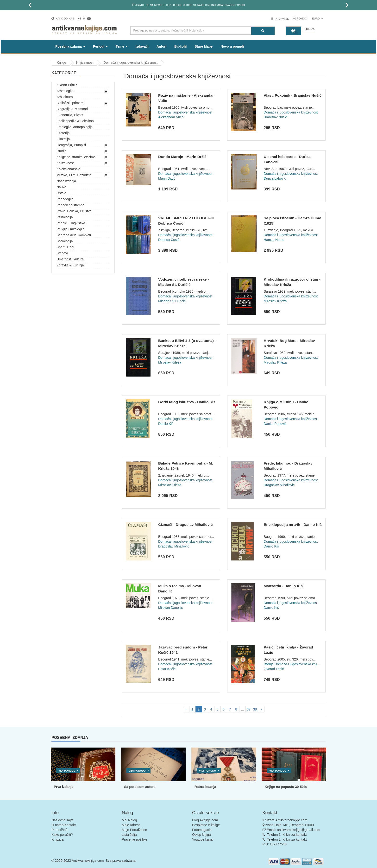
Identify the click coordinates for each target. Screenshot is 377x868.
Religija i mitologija (70, 229)
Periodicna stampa (70, 205)
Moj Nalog (129, 820)
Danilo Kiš (166, 424)
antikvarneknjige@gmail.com (298, 830)
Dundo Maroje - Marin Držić (182, 157)
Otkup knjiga (201, 835)
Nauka (61, 187)
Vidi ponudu (67, 771)
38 (255, 709)
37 (249, 709)
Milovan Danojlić (170, 608)
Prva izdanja (64, 787)
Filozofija (63, 139)
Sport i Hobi (65, 247)
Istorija (61, 151)
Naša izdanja (66, 181)
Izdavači (142, 46)
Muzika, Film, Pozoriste (74, 175)
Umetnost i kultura (70, 259)
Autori (161, 46)
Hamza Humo (274, 240)
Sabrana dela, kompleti (74, 235)
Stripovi (62, 253)
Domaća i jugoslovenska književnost (185, 112)
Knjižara (58, 839)
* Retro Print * (67, 85)
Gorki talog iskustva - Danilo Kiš (187, 402)
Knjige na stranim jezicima (76, 157)
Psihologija (65, 217)
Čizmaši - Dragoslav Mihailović (185, 525)
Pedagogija (65, 199)
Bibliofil (180, 46)
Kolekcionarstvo (68, 169)
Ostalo (61, 193)
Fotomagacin (202, 830)
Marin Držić (167, 178)
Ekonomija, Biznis (70, 115)
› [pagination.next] (261, 709)
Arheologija (65, 91)
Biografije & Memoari (72, 109)
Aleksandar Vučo (171, 117)
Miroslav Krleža (275, 301)
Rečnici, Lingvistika (71, 223)
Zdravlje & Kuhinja (70, 265)
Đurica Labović (275, 178)
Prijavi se (282, 19)
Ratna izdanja (205, 787)
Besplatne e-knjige (206, 825)
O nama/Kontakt (64, 825)
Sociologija (65, 241)
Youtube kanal (203, 839)
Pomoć (302, 19)
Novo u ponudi (232, 46)
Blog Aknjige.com (205, 820)
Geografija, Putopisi (71, 145)
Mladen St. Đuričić (172, 301)
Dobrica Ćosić (169, 240)
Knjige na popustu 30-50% (286, 787)
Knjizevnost (65, 163)
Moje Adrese (131, 825)
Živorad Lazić (274, 669)
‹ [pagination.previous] (186, 709)
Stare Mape (204, 46)
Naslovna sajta (63, 820)
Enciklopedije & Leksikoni (75, 121)
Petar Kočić (167, 669)
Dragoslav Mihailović (279, 485)
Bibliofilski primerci (70, 103)
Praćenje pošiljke (135, 839)
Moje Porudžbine (135, 830)
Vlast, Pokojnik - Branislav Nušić (293, 95)
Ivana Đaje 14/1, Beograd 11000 (289, 825)
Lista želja (129, 835)
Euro (317, 19)
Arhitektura (65, 97)
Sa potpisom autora (140, 787)
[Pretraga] (263, 31)
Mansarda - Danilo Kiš (283, 586)
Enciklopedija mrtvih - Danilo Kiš (293, 525)
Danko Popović (275, 424)
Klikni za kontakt (295, 835)
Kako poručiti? (62, 835)
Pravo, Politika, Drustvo (74, 211)
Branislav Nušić (275, 117)
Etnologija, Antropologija (75, 127)
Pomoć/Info (60, 830)
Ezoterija (63, 133)
